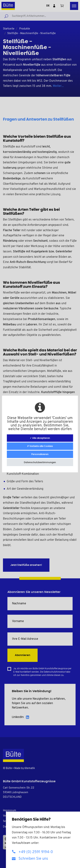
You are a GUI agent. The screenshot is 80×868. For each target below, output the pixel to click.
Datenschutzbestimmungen (40, 462)
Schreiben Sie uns (30, 859)
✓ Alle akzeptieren (40, 438)
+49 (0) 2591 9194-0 (32, 852)
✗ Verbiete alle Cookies (40, 446)
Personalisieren (40, 454)
